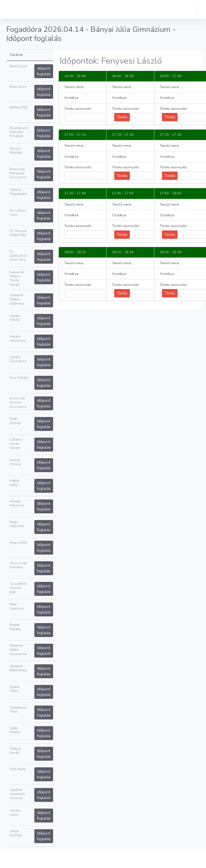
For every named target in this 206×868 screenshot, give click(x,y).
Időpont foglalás (44, 71)
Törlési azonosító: (78, 109)
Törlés (122, 117)
